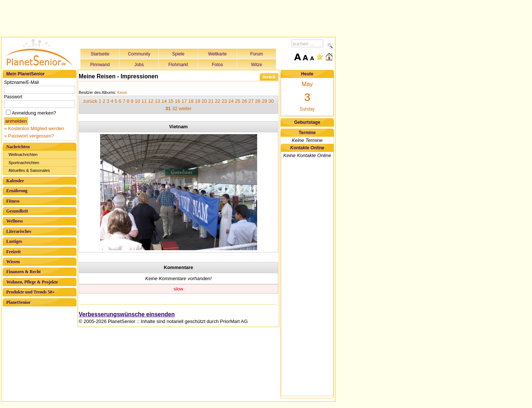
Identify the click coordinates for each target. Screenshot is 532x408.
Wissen (13, 262)
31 (168, 108)
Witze (257, 65)
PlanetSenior (18, 302)
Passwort (13, 97)
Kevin (122, 92)
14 (164, 101)
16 (177, 101)
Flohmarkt (178, 65)
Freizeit (13, 252)
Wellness (15, 221)
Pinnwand (100, 65)
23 (224, 101)
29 (264, 101)
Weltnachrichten (23, 154)
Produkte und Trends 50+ (30, 292)
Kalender (15, 181)
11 (144, 101)
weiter (185, 108)
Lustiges (14, 241)
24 (231, 101)
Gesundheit (17, 211)
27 (251, 101)
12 (151, 101)
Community (139, 54)
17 (184, 101)
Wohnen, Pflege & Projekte (32, 282)
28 (258, 101)
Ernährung (17, 191)
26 (244, 101)
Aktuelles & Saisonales (29, 170)
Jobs (139, 65)
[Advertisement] (168, 17)
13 (157, 101)
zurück (269, 77)
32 (175, 108)
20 (204, 101)
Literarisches (19, 231)
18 (191, 101)
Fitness (13, 201)
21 (211, 101)
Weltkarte (217, 54)
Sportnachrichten (24, 163)
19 (198, 101)
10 (137, 101)
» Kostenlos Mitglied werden (34, 128)
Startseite (100, 54)
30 (271, 101)
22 (218, 101)
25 (238, 101)
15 (171, 101)
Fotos (217, 65)
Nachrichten (18, 147)
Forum (257, 54)
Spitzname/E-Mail (21, 82)
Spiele (178, 54)
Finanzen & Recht (23, 272)
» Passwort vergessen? (29, 136)
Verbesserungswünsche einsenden (127, 314)
